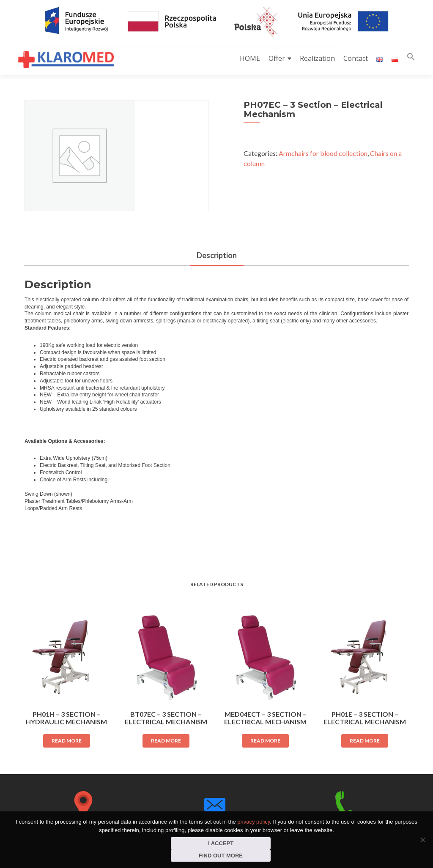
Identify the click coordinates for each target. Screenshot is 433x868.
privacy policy (253, 822)
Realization (317, 58)
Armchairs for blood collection (323, 153)
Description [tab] (217, 255)
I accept (221, 843)
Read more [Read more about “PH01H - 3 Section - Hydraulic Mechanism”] (67, 741)
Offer (277, 58)
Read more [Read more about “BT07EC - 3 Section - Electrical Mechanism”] (166, 741)
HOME (250, 58)
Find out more (221, 856)
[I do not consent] (422, 840)
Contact (356, 58)
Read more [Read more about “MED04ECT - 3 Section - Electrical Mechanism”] (265, 741)
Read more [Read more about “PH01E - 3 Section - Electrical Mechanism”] (365, 741)
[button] (411, 59)
